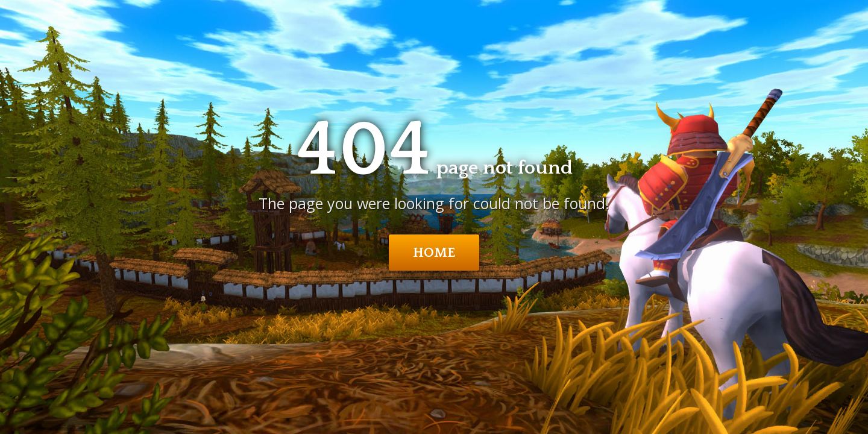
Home (434, 253)
